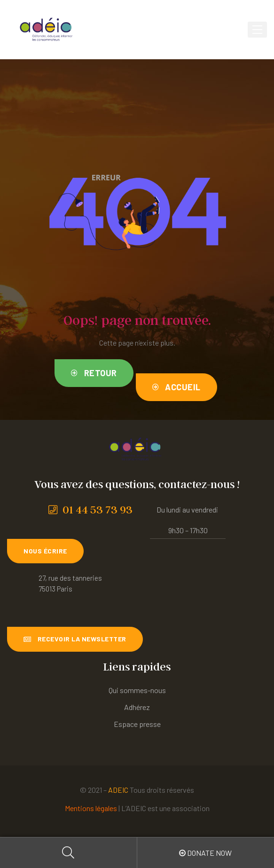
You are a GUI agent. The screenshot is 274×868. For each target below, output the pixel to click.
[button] (94, 373)
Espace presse (137, 724)
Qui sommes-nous (137, 690)
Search (69, 853)
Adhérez (137, 707)
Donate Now (205, 853)
